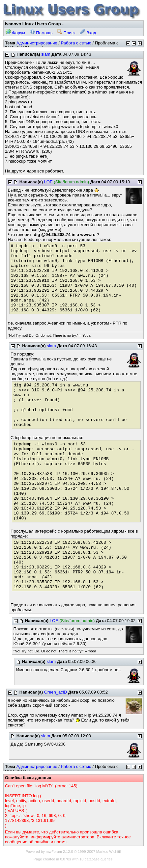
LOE (48, 182)
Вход (88, 33)
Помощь (41, 33)
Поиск (66, 33)
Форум (15, 33)
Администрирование (37, 43)
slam (46, 54)
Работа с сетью (76, 43)
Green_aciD (56, 692)
